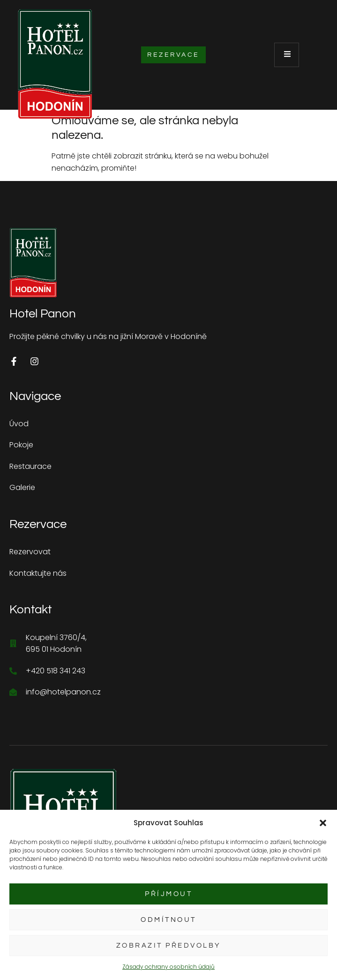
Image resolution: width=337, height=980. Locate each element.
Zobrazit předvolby (169, 946)
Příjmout (168, 894)
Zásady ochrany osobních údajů (168, 967)
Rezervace (173, 55)
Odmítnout (168, 920)
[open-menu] (287, 55)
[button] (323, 823)
